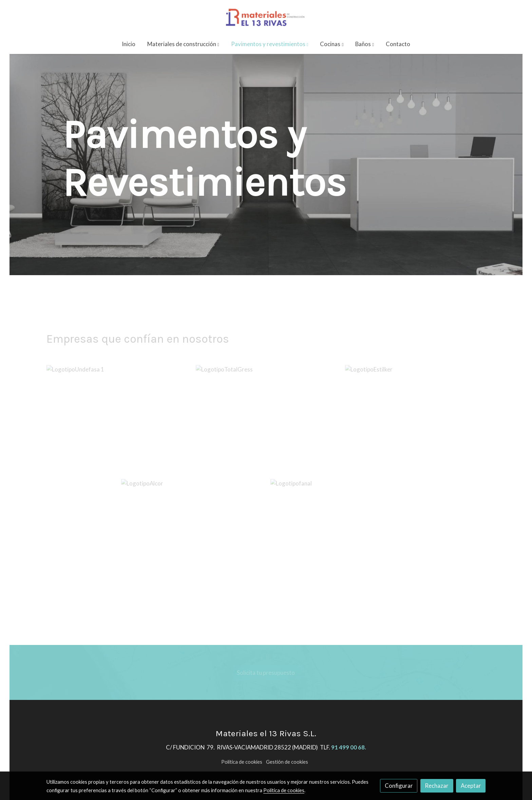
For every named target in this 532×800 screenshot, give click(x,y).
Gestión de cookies (287, 762)
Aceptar (471, 786)
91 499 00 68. (349, 747)
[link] (266, 17)
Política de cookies (242, 762)
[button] (183, 44)
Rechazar (437, 786)
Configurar (399, 786)
